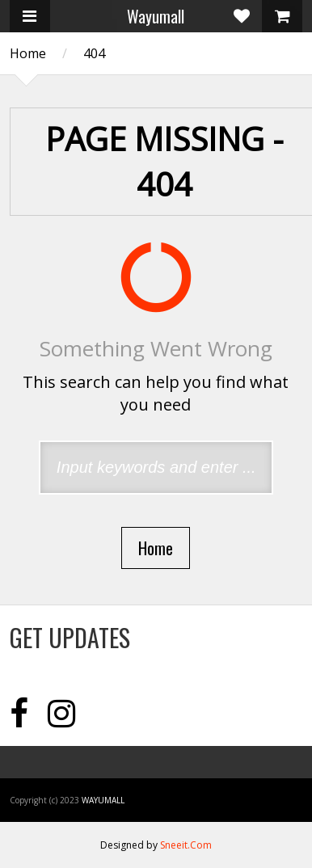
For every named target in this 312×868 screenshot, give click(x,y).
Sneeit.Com (186, 845)
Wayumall (156, 16)
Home (28, 53)
